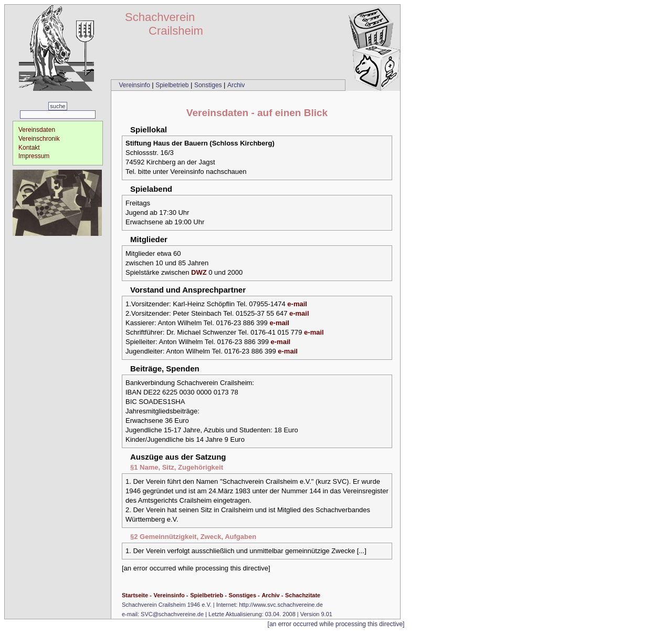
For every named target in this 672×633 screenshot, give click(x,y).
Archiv (236, 85)
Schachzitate (303, 595)
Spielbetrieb (173, 85)
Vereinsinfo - (171, 595)
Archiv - (272, 595)
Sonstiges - (244, 595)
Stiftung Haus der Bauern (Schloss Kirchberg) (200, 143)
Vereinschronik (39, 139)
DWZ (199, 272)
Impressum (34, 156)
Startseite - (137, 595)
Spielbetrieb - (208, 595)
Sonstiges (209, 85)
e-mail (297, 304)
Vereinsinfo (135, 85)
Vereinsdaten (37, 130)
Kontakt (29, 148)
